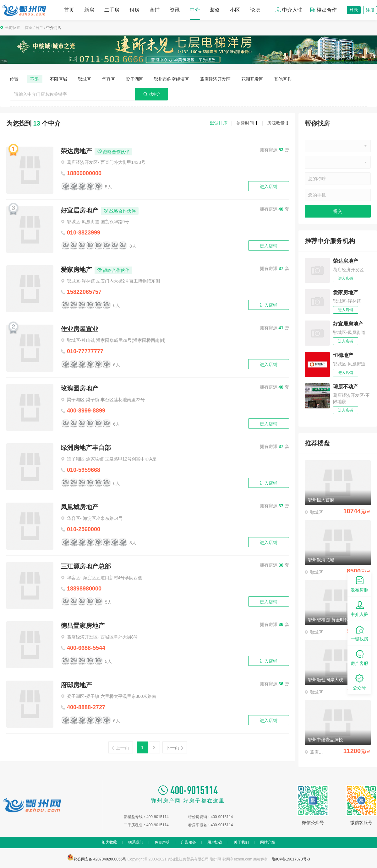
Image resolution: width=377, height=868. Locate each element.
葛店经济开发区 (215, 79)
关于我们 (241, 842)
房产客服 (359, 657)
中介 (195, 10)
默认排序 (219, 123)
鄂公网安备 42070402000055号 (97, 857)
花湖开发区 (252, 79)
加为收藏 (109, 842)
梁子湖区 (134, 79)
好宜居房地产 (79, 210)
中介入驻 (289, 10)
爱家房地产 (76, 270)
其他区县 (283, 79)
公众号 (359, 682)
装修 (215, 10)
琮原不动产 (346, 387)
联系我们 (136, 842)
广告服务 (188, 842)
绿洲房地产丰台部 (86, 448)
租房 (134, 10)
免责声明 (162, 842)
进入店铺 (269, 186)
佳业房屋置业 (79, 329)
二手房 (112, 10)
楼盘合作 (323, 10)
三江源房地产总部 (86, 566)
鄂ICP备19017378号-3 (291, 859)
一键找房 (359, 633)
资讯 (175, 10)
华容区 (108, 79)
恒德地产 (343, 355)
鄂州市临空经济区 (172, 79)
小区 (235, 10)
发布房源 (359, 584)
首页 (69, 10)
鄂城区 (85, 79)
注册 (370, 10)
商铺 (155, 10)
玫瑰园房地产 (79, 388)
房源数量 (278, 123)
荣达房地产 (76, 151)
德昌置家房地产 (83, 626)
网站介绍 (268, 842)
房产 (39, 28)
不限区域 (58, 79)
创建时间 (247, 123)
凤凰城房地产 (79, 507)
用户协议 (215, 842)
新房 (89, 10)
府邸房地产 (76, 685)
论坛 (255, 10)
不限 (35, 79)
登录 (354, 10)
